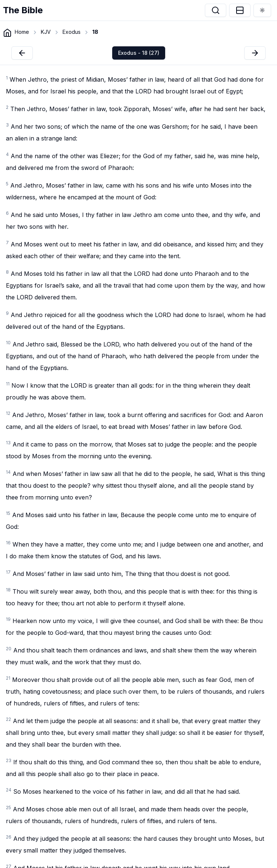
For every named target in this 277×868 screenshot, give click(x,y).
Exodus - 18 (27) (139, 53)
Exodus (72, 32)
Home (22, 32)
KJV (46, 32)
